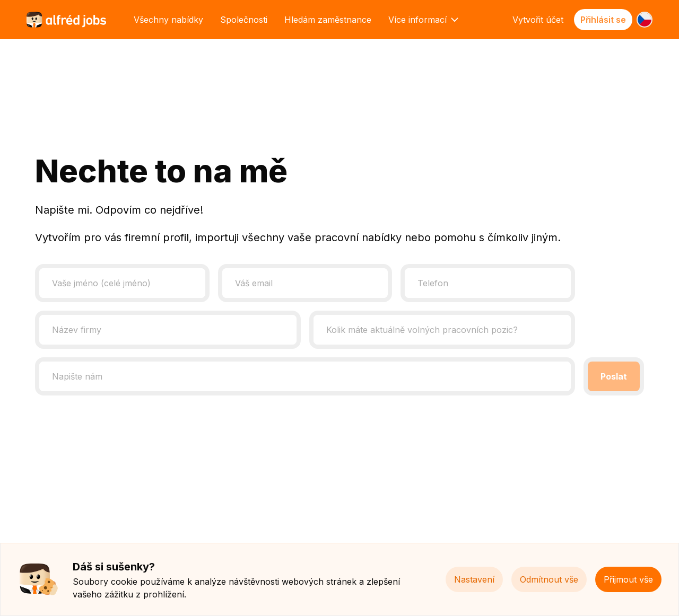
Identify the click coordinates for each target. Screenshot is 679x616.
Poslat (614, 376)
